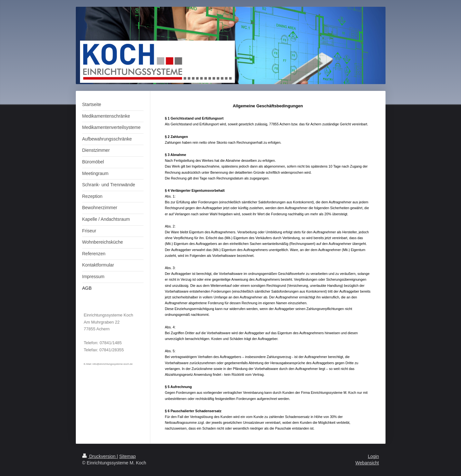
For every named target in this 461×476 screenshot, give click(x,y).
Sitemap (128, 456)
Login (373, 456)
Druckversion (100, 456)
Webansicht (367, 463)
